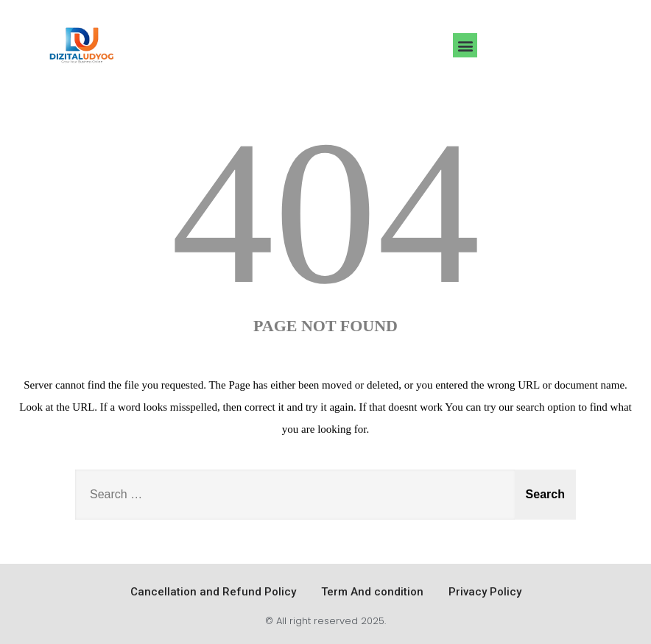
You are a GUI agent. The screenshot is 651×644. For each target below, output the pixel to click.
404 (325, 212)
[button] (465, 45)
